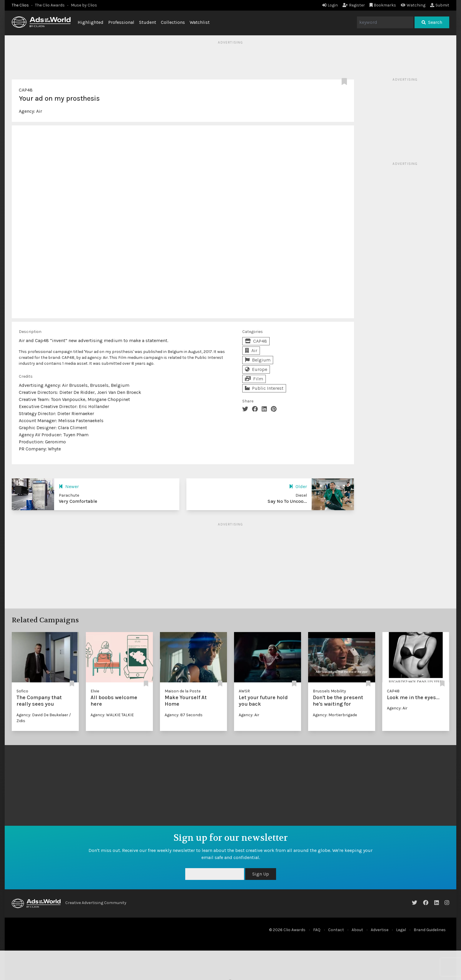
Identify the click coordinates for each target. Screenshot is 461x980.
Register (354, 5)
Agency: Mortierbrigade (335, 715)
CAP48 (26, 90)
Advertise (380, 930)
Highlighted (91, 22)
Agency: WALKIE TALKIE (112, 715)
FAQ (317, 930)
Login (330, 5)
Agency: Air (249, 715)
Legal (401, 930)
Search (432, 22)
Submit (440, 5)
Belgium (258, 360)
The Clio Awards (50, 5)
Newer (69, 486)
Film (254, 379)
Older (298, 486)
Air (39, 111)
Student (148, 22)
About (357, 930)
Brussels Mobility (329, 691)
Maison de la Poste (183, 691)
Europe (256, 369)
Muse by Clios (84, 5)
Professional (121, 22)
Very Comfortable (78, 501)
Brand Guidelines (430, 930)
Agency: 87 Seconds (184, 715)
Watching (413, 5)
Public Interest (264, 388)
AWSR (244, 691)
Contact (336, 930)
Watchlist (200, 22)
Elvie (95, 691)
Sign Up (261, 874)
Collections (173, 22)
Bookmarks (383, 5)
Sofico (22, 691)
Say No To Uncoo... (287, 501)
